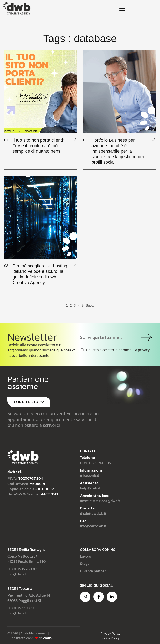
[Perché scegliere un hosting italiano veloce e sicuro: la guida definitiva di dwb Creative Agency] (75, 265)
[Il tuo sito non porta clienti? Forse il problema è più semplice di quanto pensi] (75, 139)
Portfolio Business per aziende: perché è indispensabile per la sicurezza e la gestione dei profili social (118, 151)
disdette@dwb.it (93, 513)
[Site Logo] (17, 8)
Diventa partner (93, 571)
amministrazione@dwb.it (100, 500)
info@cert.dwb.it (93, 526)
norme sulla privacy (134, 350)
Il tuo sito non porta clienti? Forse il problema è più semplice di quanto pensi (40, 146)
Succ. (90, 305)
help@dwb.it (90, 488)
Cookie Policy (110, 638)
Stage (85, 563)
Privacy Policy (110, 633)
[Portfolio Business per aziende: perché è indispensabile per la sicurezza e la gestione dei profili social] (154, 139)
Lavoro (86, 556)
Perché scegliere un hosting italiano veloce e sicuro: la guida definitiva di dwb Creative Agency (40, 274)
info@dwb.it (89, 475)
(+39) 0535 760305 (95, 462)
